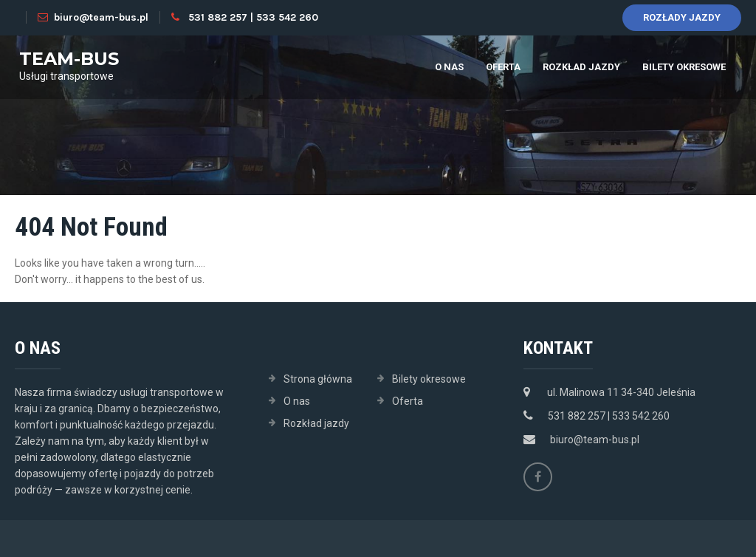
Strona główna (318, 379)
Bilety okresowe (684, 67)
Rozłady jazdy (682, 17)
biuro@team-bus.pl (93, 17)
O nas (449, 67)
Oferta (503, 67)
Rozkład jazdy (581, 67)
